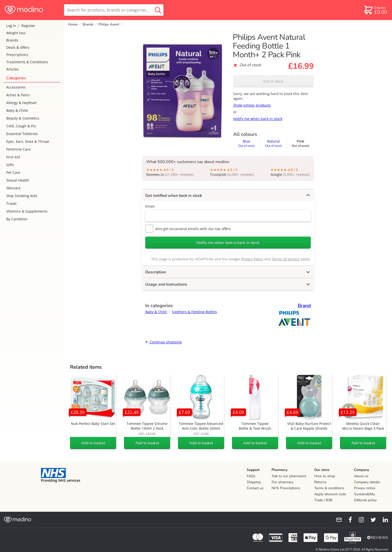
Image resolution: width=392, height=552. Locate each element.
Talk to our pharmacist (289, 476)
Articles (12, 69)
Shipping (254, 482)
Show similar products (252, 105)
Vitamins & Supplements (27, 211)
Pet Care (13, 172)
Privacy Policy (252, 259)
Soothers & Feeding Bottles (194, 312)
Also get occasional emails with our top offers (188, 229)
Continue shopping (163, 342)
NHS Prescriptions (286, 488)
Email (150, 206)
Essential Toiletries (22, 134)
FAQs (251, 476)
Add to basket (93, 443)
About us (361, 476)
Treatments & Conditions (27, 62)
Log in (11, 26)
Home (73, 24)
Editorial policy (365, 500)
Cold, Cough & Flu (21, 126)
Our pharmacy (282, 482)
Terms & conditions (329, 488)
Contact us (255, 488)
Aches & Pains (18, 95)
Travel (11, 203)
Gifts (10, 165)
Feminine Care (18, 149)
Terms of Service (286, 259)
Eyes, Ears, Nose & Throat (28, 141)
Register (28, 26)
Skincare (13, 188)
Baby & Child (17, 110)
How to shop (325, 476)
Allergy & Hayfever (22, 103)
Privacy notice (365, 488)
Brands (12, 40)
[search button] (158, 10)
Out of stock (273, 81)
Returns (320, 482)
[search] (114, 10)
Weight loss (16, 33)
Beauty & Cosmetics (23, 118)
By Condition (17, 219)
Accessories (16, 87)
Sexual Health (18, 180)
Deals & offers (18, 47)
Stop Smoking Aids (22, 196)
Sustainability (364, 494)
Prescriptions (17, 55)
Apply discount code (330, 494)
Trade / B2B (323, 500)
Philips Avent (109, 24)
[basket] (375, 10)
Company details (367, 482)
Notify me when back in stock (258, 119)
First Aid (13, 157)
